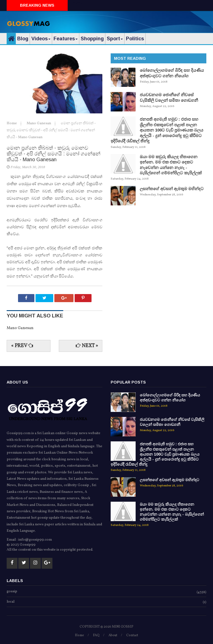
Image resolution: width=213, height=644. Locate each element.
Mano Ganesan (39, 123)
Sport (115, 39)
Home (12, 123)
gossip (12, 592)
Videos (41, 39)
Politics (135, 39)
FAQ (96, 636)
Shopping (92, 39)
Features (66, 39)
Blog (23, 39)
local (11, 602)
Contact (132, 636)
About (113, 636)
